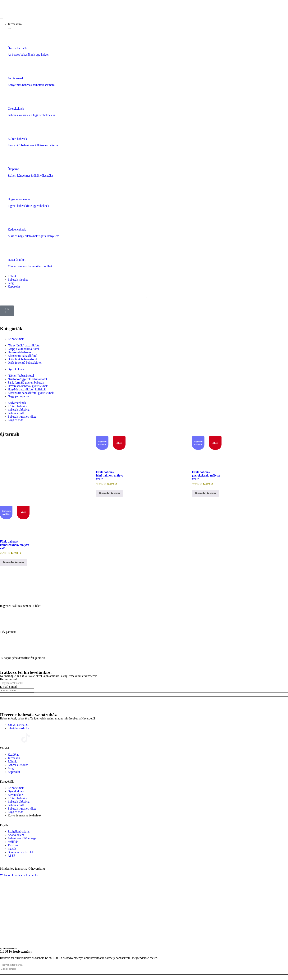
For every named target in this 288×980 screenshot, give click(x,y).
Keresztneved (8, 679)
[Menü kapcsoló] (2, 19)
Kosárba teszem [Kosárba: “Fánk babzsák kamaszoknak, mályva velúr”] (14, 562)
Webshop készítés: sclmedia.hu (19, 875)
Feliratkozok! (144, 694)
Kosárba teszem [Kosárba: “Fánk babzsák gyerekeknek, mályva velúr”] (206, 493)
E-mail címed (8, 687)
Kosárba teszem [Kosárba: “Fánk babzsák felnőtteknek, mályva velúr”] (110, 493)
